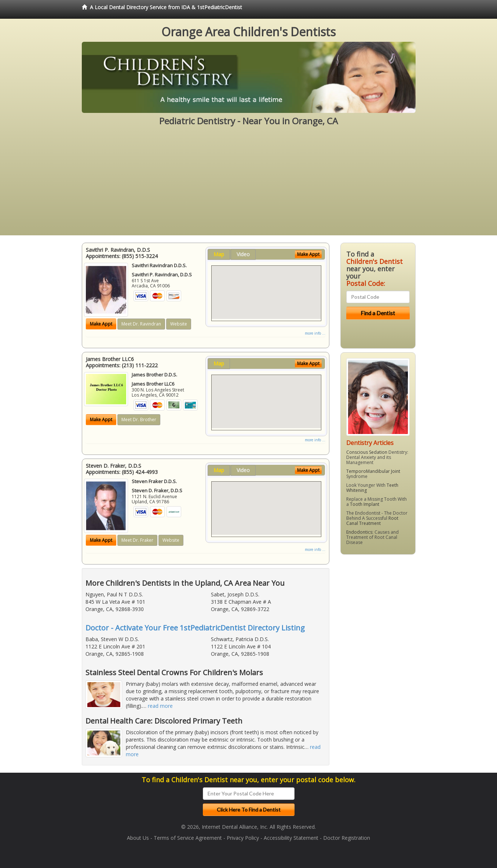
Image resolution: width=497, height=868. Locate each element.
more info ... (315, 333)
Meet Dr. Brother (139, 420)
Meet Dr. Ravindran (141, 324)
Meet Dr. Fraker (137, 540)
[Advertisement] (249, 184)
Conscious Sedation (367, 452)
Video (243, 254)
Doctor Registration (347, 838)
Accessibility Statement (291, 838)
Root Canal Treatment (372, 521)
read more (160, 706)
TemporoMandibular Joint (373, 471)
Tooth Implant (365, 504)
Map (219, 254)
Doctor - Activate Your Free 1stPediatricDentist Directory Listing (195, 628)
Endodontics (359, 532)
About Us (138, 838)
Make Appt (101, 324)
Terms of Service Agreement (188, 838)
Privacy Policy (243, 838)
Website (179, 324)
